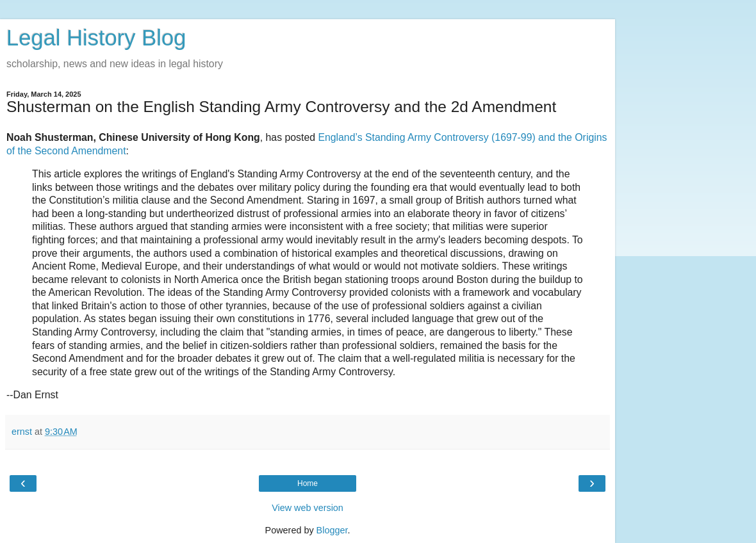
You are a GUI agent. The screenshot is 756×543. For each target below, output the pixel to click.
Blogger (332, 530)
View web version (308, 508)
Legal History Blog (96, 38)
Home (308, 483)
